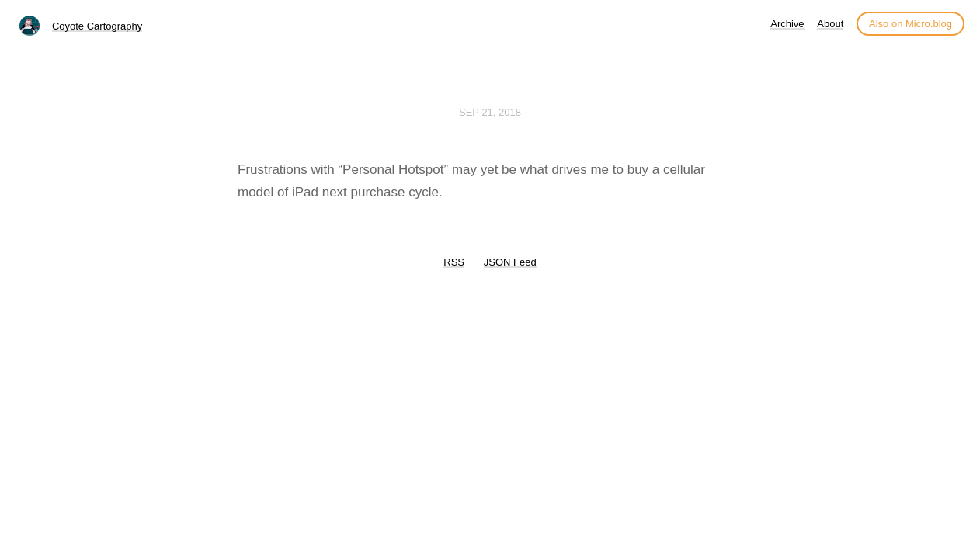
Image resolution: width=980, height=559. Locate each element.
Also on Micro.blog (910, 24)
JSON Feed (510, 262)
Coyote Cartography (97, 26)
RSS (454, 262)
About (830, 24)
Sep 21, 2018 (490, 112)
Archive (787, 24)
